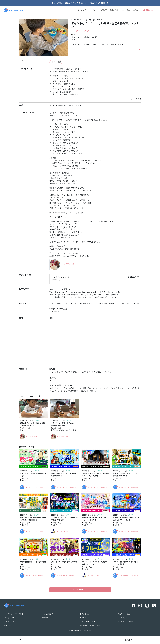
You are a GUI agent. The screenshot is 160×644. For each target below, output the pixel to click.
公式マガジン (9, 621)
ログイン (136, 10)
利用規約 (83, 617)
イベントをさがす (80, 590)
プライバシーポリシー (88, 621)
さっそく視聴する (102, 3)
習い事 (103, 10)
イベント (93, 10)
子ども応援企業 (48, 614)
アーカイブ (81, 10)
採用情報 (45, 617)
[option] (43, 36)
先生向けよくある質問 (126, 621)
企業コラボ (114, 10)
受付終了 (128, 640)
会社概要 (8, 625)
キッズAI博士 (125, 10)
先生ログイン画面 (124, 614)
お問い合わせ (85, 614)
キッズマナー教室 (80, 31)
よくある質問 (9, 617)
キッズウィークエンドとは (14, 614)
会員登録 (148, 10)
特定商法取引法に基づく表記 (90, 625)
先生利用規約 (122, 617)
